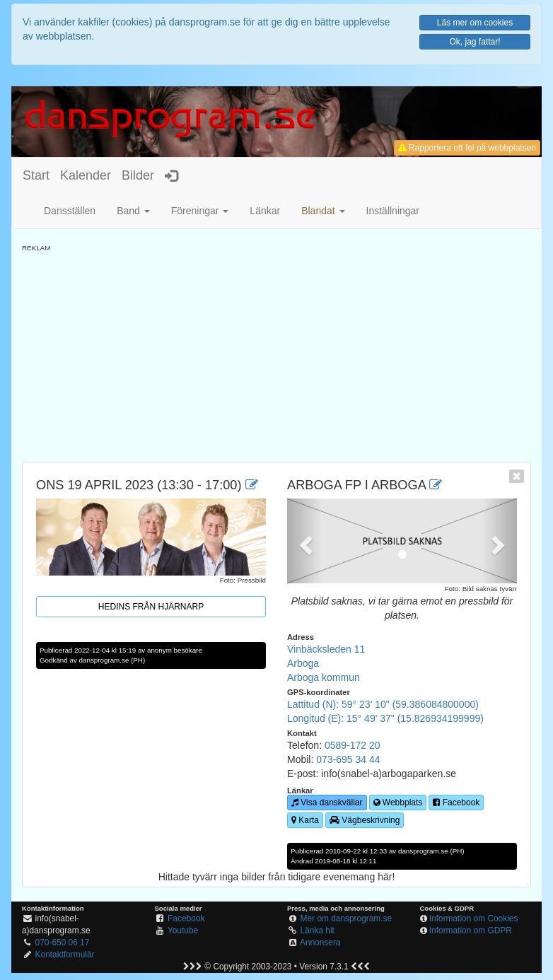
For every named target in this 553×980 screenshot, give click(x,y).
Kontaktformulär (65, 955)
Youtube (183, 931)
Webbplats (398, 803)
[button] (323, 211)
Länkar (265, 211)
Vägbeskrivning (365, 820)
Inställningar (393, 211)
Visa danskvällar (327, 803)
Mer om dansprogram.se (347, 918)
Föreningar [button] (200, 211)
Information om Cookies (474, 918)
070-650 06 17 (63, 943)
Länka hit (318, 931)
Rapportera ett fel (467, 148)
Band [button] (133, 211)
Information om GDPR (471, 931)
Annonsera (320, 943)
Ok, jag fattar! (475, 42)
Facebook (456, 803)
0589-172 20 (353, 745)
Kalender (86, 175)
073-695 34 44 (348, 759)
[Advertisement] (276, 352)
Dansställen (70, 211)
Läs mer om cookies (475, 23)
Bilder (138, 175)
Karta (305, 820)
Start (36, 175)
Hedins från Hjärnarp (151, 607)
